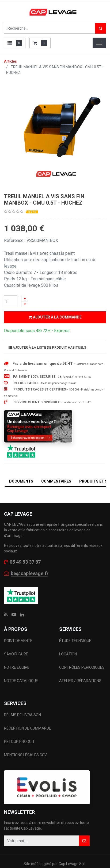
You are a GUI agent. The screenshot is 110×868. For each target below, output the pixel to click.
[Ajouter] (25, 298)
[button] (84, 841)
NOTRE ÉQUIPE (17, 667)
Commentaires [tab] (56, 481)
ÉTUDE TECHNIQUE (76, 641)
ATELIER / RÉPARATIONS (80, 681)
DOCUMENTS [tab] (21, 481)
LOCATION (68, 654)
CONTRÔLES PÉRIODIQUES (82, 667)
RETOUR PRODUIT (19, 742)
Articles (10, 61)
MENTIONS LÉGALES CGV (25, 755)
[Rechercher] (100, 28)
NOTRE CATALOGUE (21, 681)
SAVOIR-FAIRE (16, 654)
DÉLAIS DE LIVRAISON (23, 715)
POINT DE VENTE (18, 641)
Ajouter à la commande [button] (55, 317)
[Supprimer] (25, 304)
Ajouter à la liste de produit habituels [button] (47, 347)
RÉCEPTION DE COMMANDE (28, 728)
